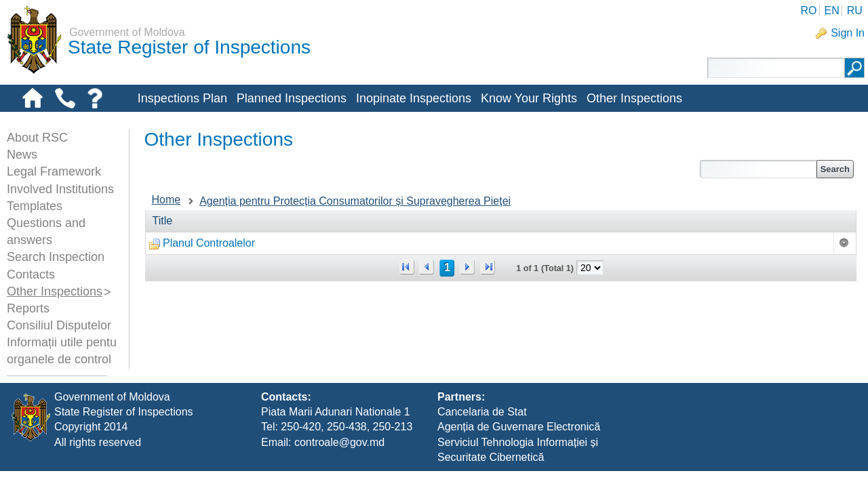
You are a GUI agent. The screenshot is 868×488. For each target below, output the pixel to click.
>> (488, 267)
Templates (35, 206)
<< (407, 267)
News (22, 155)
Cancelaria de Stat (482, 429)
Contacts (31, 274)
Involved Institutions (60, 189)
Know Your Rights (529, 98)
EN (831, 11)
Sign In (848, 33)
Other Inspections (634, 98)
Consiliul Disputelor (59, 325)
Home (166, 200)
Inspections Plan (182, 98)
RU (855, 11)
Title (163, 221)
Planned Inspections (292, 98)
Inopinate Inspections (414, 98)
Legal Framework (54, 171)
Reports (28, 308)
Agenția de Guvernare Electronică (519, 444)
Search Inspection (56, 257)
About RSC (37, 138)
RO (808, 11)
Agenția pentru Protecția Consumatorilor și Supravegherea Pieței (355, 201)
